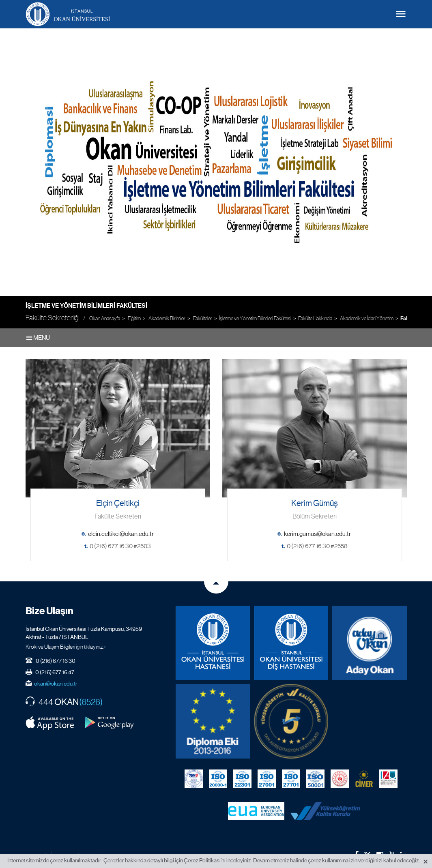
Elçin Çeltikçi (118, 503)
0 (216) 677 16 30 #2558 (317, 546)
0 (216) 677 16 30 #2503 (120, 546)
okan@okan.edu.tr (56, 684)
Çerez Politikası (202, 860)
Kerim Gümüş (315, 503)
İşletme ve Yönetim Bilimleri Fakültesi (86, 306)
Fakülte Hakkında (315, 318)
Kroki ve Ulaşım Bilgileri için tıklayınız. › (66, 647)
